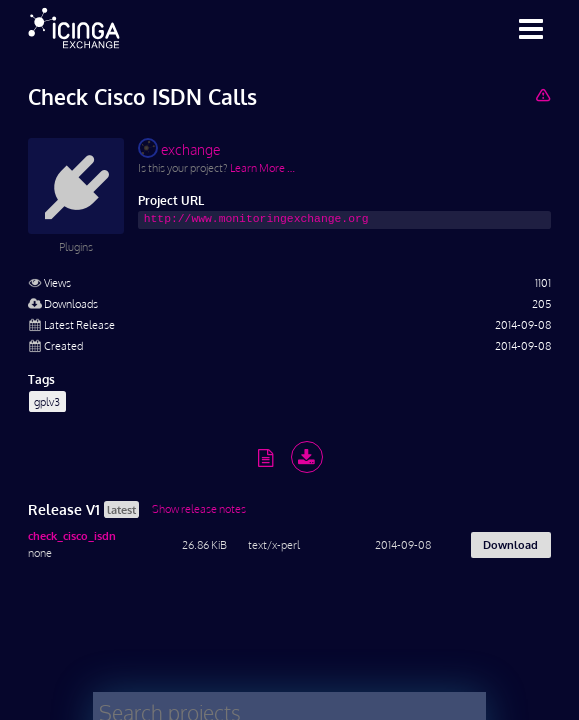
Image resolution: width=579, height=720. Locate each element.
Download (510, 544)
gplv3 (47, 401)
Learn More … (262, 167)
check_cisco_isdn (72, 535)
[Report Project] (542, 94)
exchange (179, 148)
